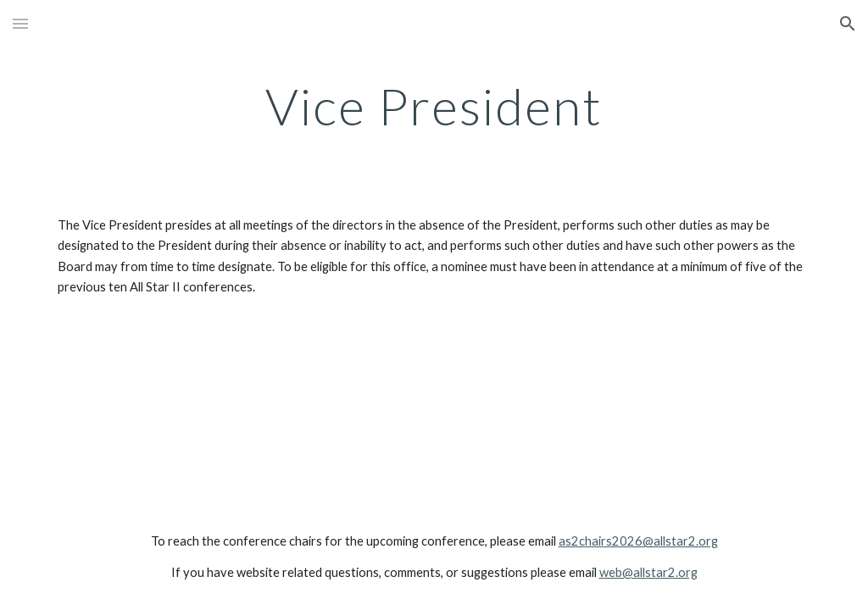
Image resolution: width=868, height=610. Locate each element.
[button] (20, 23)
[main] (434, 106)
